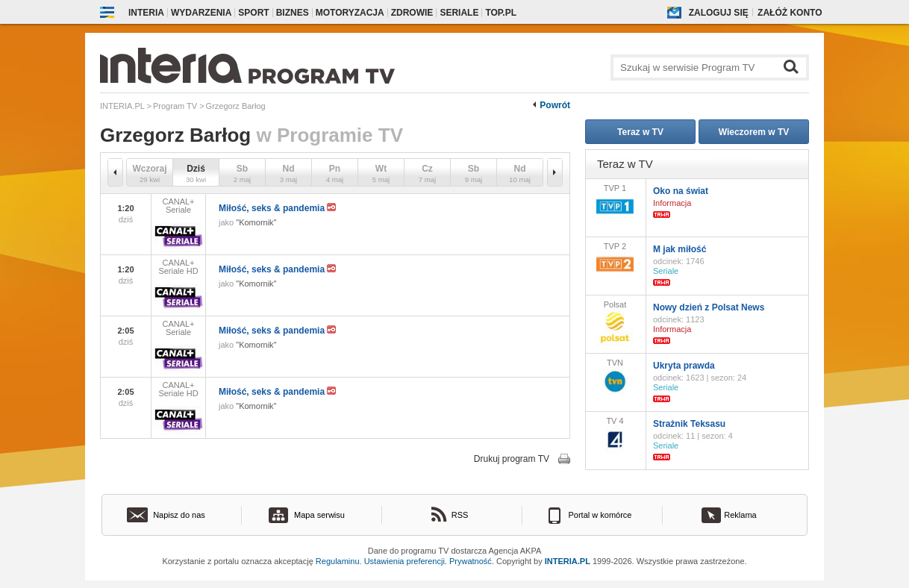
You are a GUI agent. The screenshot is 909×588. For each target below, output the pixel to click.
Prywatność (471, 561)
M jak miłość (680, 249)
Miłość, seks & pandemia (277, 208)
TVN (615, 377)
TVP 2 (615, 260)
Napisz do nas (179, 515)
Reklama (740, 515)
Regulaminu (338, 561)
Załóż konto (790, 13)
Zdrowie (412, 13)
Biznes (293, 13)
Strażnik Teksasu (689, 424)
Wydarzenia (201, 13)
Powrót (555, 105)
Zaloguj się (719, 13)
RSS (460, 515)
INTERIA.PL (568, 561)
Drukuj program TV (512, 459)
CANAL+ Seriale (178, 225)
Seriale (459, 13)
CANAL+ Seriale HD (178, 286)
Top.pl (501, 13)
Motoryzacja (350, 13)
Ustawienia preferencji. (406, 561)
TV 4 (615, 435)
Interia (146, 13)
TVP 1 (615, 202)
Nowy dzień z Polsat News (709, 307)
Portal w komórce (600, 515)
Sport (253, 13)
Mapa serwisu (319, 515)
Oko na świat (681, 191)
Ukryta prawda (684, 366)
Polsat (615, 323)
